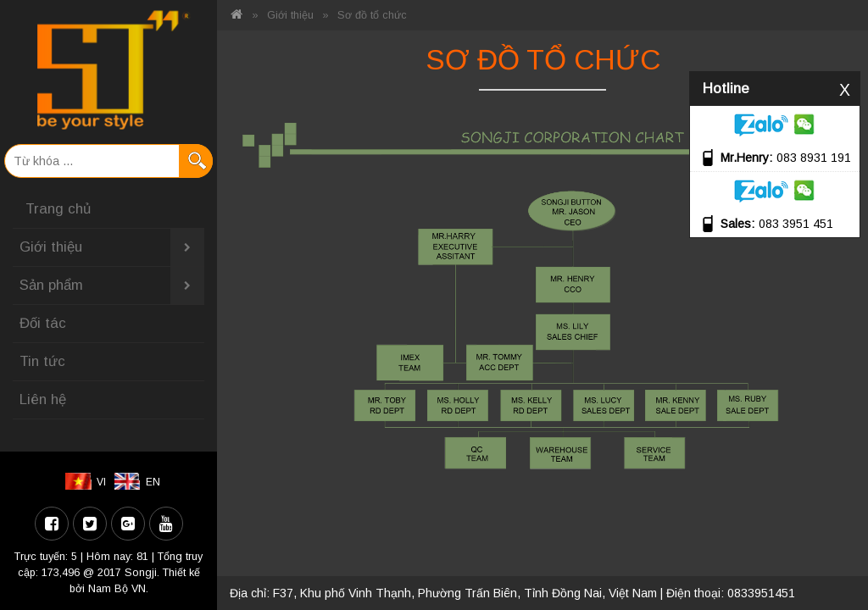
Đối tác (43, 323)
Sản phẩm (112, 286)
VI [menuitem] (101, 482)
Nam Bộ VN (117, 589)
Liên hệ (43, 399)
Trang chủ (58, 209)
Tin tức (42, 361)
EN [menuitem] (153, 482)
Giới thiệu (112, 247)
